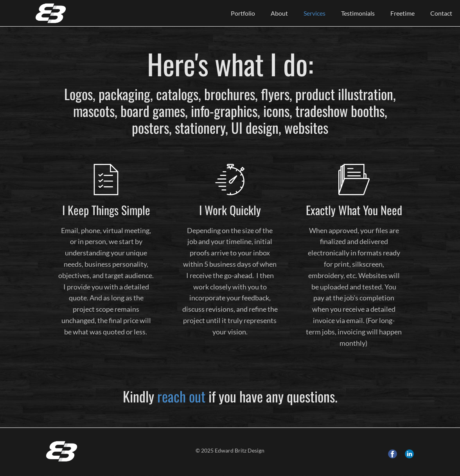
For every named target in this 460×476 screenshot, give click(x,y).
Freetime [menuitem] (402, 13)
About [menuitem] (279, 13)
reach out (181, 396)
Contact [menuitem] (441, 13)
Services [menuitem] (314, 13)
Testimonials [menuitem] (358, 13)
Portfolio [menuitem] (243, 13)
